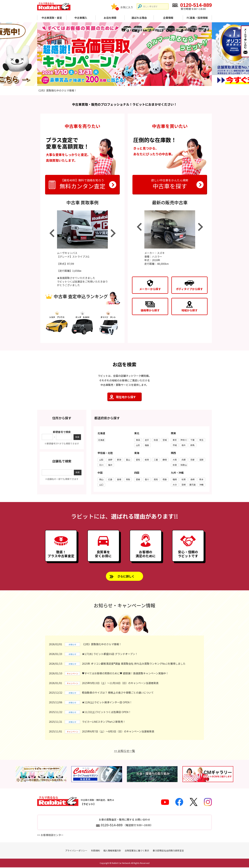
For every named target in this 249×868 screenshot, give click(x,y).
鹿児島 (193, 485)
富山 (128, 460)
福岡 (175, 479)
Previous (52, 233)
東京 (175, 440)
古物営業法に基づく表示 (137, 851)
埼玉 (201, 440)
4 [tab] (133, 82)
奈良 (175, 465)
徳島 (165, 479)
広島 (110, 479)
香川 (147, 479)
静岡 (165, 460)
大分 (175, 485)
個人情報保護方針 (112, 851)
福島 (147, 445)
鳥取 (128, 479)
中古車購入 (81, 18)
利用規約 (95, 851)
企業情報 (168, 18)
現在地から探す (126, 397)
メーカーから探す (150, 289)
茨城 (175, 445)
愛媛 (138, 479)
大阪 (175, 460)
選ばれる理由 (139, 18)
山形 (138, 445)
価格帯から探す (150, 310)
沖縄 (201, 485)
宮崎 (184, 485)
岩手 (147, 440)
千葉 (192, 440)
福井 (110, 465)
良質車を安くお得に (103, 554)
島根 (119, 479)
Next (113, 233)
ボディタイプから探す (189, 289)
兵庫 (184, 460)
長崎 (192, 479)
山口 (101, 485)
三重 (156, 460)
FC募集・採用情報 (197, 18)
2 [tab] (122, 82)
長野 (110, 460)
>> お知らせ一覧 (124, 751)
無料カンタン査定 (82, 184)
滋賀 (201, 460)
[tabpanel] (124, 54)
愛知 (138, 460)
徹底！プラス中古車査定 (61, 554)
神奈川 (184, 440)
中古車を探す (170, 184)
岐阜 (147, 460)
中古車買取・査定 (52, 18)
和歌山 (184, 465)
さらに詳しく (126, 577)
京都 (192, 460)
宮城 (165, 440)
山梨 (101, 460)
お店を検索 (110, 18)
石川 (101, 465)
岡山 (101, 479)
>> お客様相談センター (50, 836)
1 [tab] (116, 82)
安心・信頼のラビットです (188, 554)
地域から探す (189, 310)
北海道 (101, 440)
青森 (138, 440)
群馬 (192, 445)
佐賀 (184, 479)
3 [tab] (127, 82)
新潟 (119, 460)
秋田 (156, 440)
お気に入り (127, 7)
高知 (156, 479)
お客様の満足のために (146, 554)
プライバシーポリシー (76, 851)
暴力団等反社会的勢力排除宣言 (168, 851)
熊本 (201, 479)
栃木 (184, 445)
